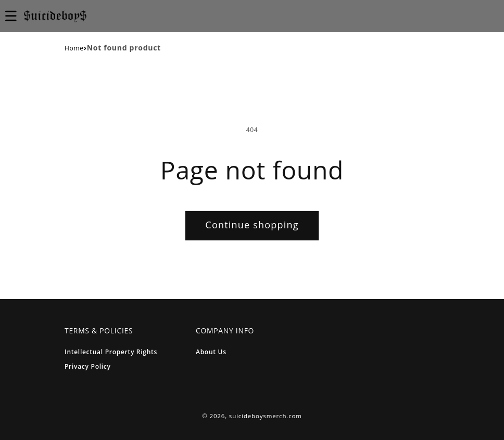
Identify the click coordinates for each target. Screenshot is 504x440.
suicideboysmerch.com (266, 416)
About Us (211, 352)
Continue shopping (252, 225)
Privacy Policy (88, 366)
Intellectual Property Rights (111, 352)
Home (74, 48)
